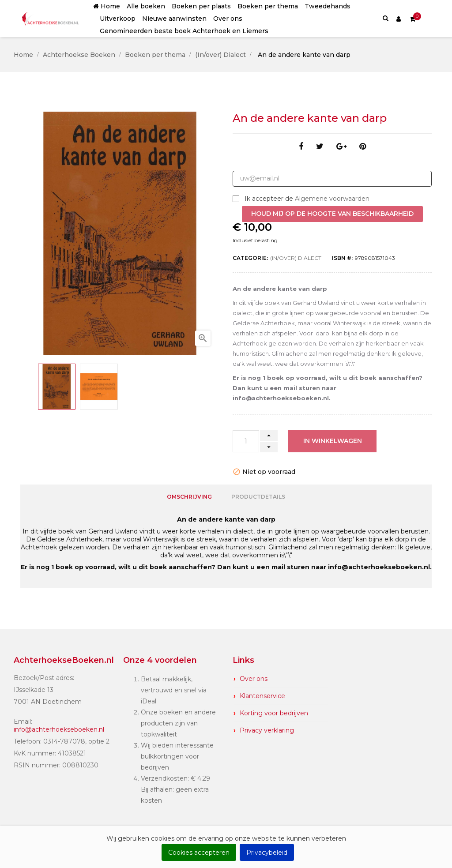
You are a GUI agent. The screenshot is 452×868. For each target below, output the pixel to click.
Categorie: (250, 258)
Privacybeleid (267, 853)
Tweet (320, 147)
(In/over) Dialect (296, 258)
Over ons (254, 677)
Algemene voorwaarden (332, 199)
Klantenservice (262, 694)
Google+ (341, 147)
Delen (301, 147)
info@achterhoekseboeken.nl (59, 728)
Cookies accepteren (199, 853)
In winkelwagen (333, 441)
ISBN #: (342, 258)
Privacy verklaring (267, 729)
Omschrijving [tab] (189, 496)
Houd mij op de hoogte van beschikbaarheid (332, 214)
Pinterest (363, 147)
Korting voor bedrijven (274, 711)
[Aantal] (246, 441)
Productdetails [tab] (258, 496)
